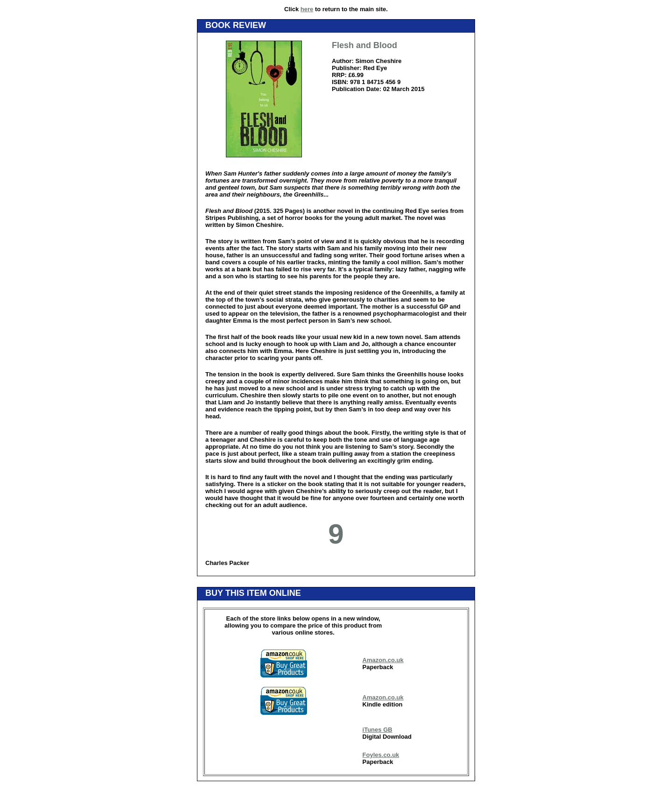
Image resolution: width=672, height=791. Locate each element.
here (307, 9)
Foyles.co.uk (381, 755)
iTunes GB (378, 730)
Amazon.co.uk (383, 660)
